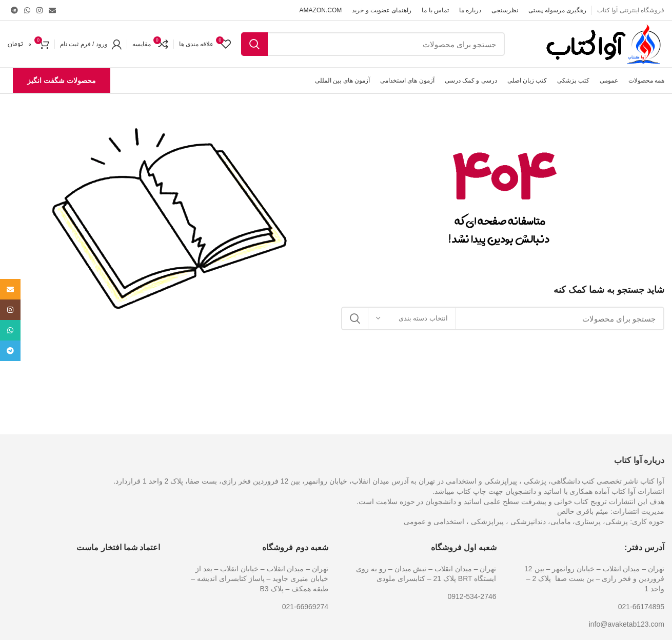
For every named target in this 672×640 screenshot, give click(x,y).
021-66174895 (641, 607)
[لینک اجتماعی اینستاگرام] (39, 10)
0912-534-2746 (472, 596)
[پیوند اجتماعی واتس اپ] (27, 10)
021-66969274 (305, 607)
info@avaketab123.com (627, 624)
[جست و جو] (373, 44)
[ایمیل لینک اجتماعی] (52, 10)
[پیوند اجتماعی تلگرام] (14, 10)
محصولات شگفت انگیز (62, 81)
